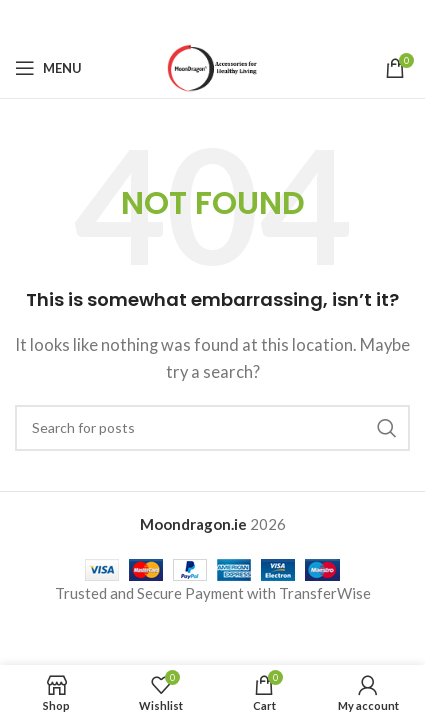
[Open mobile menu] (48, 68)
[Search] (212, 428)
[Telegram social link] (263, 19)
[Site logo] (212, 66)
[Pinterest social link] (213, 19)
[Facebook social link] (162, 19)
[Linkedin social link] (238, 19)
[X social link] (187, 19)
